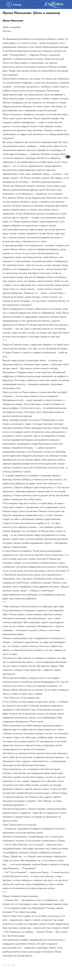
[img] (54, 5)
